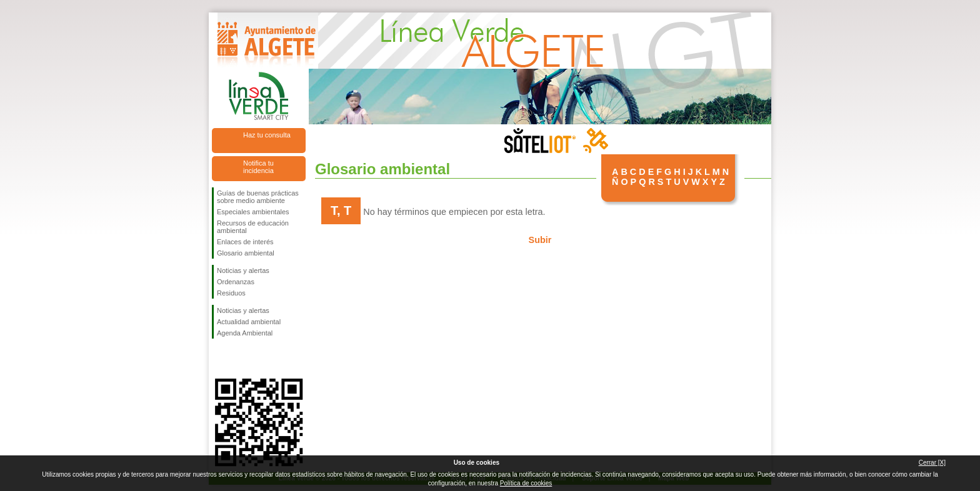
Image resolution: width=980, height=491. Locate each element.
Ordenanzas (236, 282)
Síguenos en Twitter (240, 359)
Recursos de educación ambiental (253, 227)
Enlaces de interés (245, 242)
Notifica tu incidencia (258, 167)
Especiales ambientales (253, 212)
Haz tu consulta (267, 135)
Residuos (231, 293)
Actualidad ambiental (249, 322)
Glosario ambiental (246, 253)
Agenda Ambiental (245, 333)
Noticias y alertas (243, 270)
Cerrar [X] (932, 463)
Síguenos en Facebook (219, 359)
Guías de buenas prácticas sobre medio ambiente (258, 197)
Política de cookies (526, 483)
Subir (540, 240)
